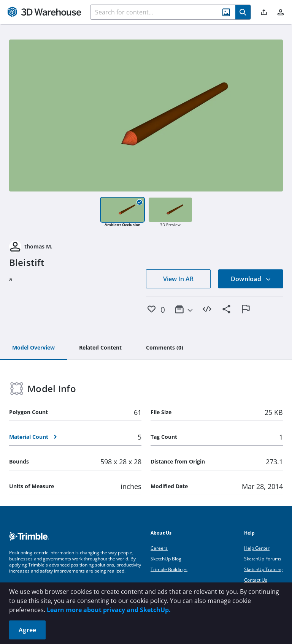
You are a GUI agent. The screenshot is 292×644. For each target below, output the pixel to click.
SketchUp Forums (263, 559)
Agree (27, 630)
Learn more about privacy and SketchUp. (109, 610)
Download (251, 279)
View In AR (178, 279)
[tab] (33, 348)
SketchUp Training (263, 569)
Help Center (257, 548)
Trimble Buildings (169, 569)
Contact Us (256, 580)
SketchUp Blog (166, 559)
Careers (159, 548)
